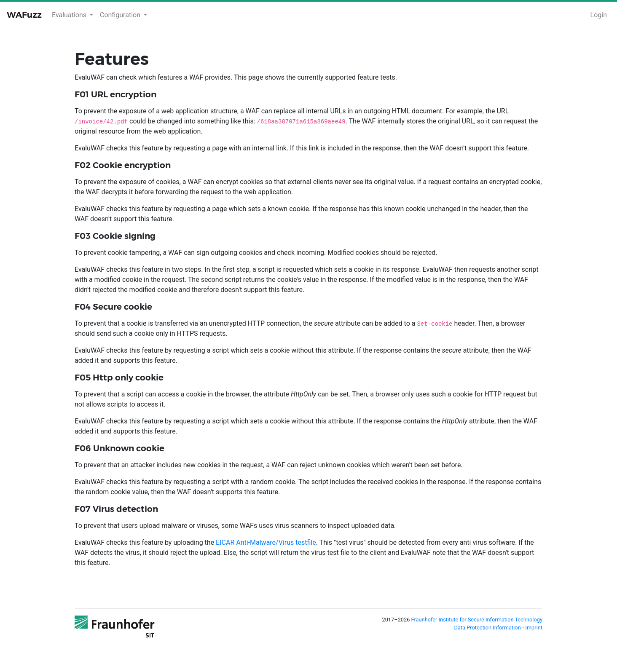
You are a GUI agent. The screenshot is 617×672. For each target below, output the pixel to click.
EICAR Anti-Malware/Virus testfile (266, 542)
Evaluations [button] (70, 15)
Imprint (534, 628)
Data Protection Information (488, 628)
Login (599, 15)
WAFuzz (24, 15)
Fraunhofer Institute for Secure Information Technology (477, 620)
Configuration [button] (121, 15)
